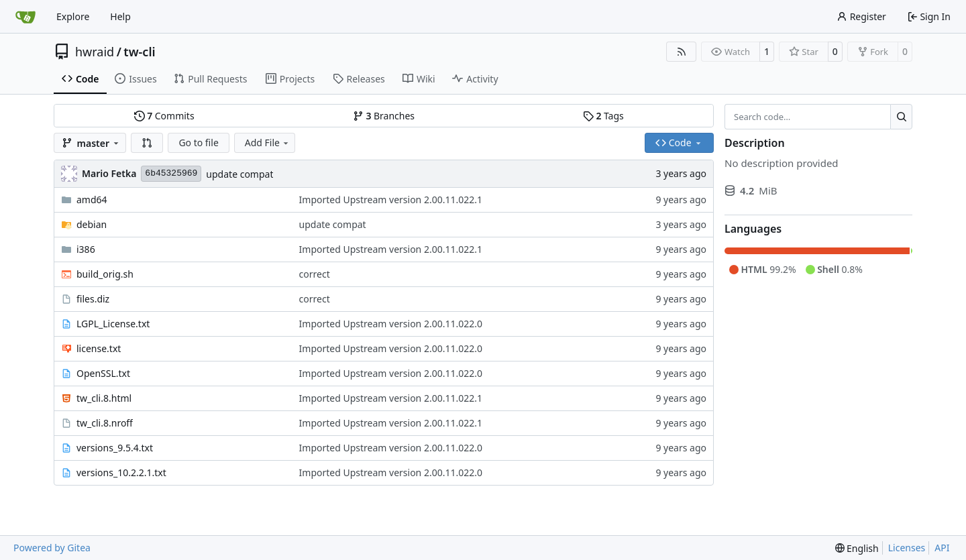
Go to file (198, 143)
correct (315, 274)
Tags (603, 116)
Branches (384, 116)
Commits (164, 116)
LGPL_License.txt (113, 324)
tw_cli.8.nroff (105, 423)
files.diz (93, 299)
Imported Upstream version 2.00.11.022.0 (391, 324)
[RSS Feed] (682, 52)
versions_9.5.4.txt (115, 448)
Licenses (907, 548)
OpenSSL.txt (103, 373)
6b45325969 (171, 173)
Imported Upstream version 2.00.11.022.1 (391, 200)
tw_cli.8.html (104, 398)
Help (120, 16)
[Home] (25, 17)
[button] (147, 143)
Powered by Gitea (52, 548)
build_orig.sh (105, 274)
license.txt (99, 348)
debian (92, 224)
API (942, 548)
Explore (73, 16)
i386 (86, 249)
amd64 (92, 200)
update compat (239, 174)
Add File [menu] (268, 143)
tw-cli (139, 52)
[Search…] (901, 117)
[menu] (857, 548)
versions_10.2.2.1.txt (121, 472)
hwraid (95, 52)
